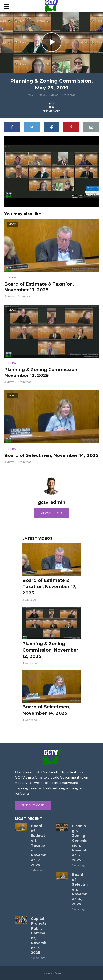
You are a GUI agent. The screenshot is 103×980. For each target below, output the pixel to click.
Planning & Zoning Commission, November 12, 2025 (41, 373)
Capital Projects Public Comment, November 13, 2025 (39, 936)
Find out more (33, 805)
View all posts (51, 513)
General (11, 277)
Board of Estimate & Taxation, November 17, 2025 (39, 287)
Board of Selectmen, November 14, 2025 (51, 455)
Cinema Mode (51, 108)
